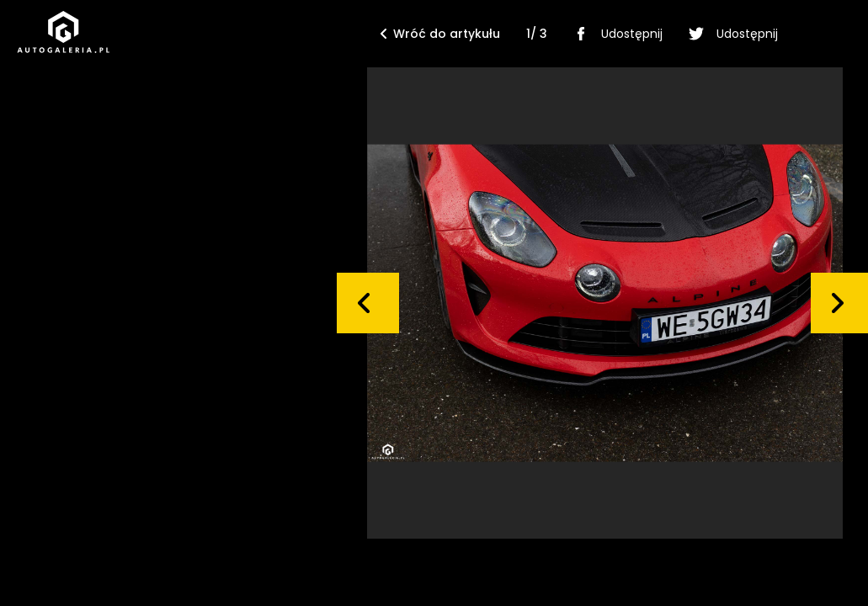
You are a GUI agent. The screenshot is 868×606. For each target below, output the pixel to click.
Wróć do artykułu (440, 34)
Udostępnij (615, 34)
